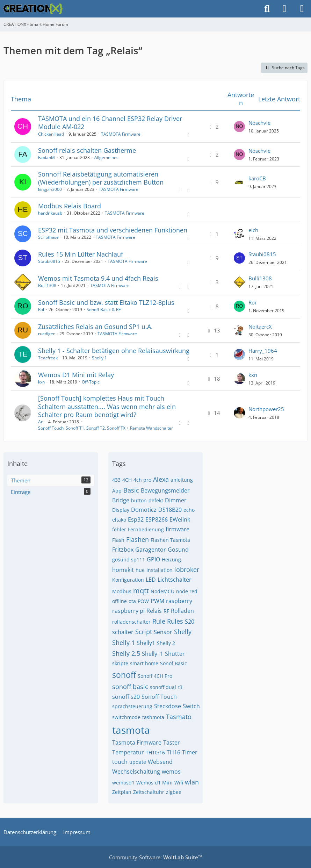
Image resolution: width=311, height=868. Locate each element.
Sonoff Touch (159, 697)
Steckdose (168, 706)
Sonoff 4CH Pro (155, 676)
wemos (171, 772)
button (139, 500)
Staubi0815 (49, 261)
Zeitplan (122, 792)
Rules (175, 621)
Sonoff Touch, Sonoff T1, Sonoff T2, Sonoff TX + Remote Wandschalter (106, 428)
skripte (120, 663)
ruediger (46, 334)
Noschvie (259, 123)
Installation (160, 570)
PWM (157, 601)
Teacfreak (48, 358)
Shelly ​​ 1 (153, 654)
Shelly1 (146, 643)
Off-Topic (91, 382)
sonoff (124, 675)
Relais (154, 611)
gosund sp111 (129, 559)
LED (151, 580)
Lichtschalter (175, 580)
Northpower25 (266, 409)
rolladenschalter (131, 622)
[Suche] (267, 9)
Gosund (178, 550)
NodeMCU (162, 591)
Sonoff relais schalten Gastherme (87, 150)
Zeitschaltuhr (149, 792)
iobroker (187, 569)
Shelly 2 (166, 643)
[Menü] (302, 9)
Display (121, 510)
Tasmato (179, 717)
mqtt (141, 591)
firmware (178, 529)
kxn (41, 382)
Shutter (175, 654)
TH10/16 (155, 752)
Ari (41, 422)
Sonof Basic (173, 663)
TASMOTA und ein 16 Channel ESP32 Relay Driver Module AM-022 (110, 123)
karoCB (257, 178)
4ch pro (142, 480)
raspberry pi (128, 611)
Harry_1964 (263, 351)
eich (253, 230)
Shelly (183, 632)
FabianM (46, 157)
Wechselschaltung (136, 772)
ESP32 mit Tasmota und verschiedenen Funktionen (113, 230)
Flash (118, 540)
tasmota (131, 730)
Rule (159, 621)
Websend (160, 762)
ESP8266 (157, 519)
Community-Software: (156, 857)
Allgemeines (106, 157)
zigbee (174, 792)
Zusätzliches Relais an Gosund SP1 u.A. (95, 327)
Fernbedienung (146, 529)
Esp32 (136, 519)
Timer (190, 752)
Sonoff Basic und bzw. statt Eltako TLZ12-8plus (106, 302)
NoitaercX (260, 327)
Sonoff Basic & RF (104, 310)
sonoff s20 (126, 697)
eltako (119, 520)
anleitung (182, 480)
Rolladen (182, 611)
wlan (192, 782)
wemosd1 (123, 783)
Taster (172, 743)
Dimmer (176, 500)
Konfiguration (128, 580)
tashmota (153, 717)
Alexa (161, 479)
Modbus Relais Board (70, 206)
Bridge (121, 500)
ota (132, 601)
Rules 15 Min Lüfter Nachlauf (81, 254)
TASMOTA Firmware (121, 134)
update (138, 762)
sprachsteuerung (132, 706)
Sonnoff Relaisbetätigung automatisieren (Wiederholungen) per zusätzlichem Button (101, 178)
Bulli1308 (47, 285)
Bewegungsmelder (165, 490)
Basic (131, 490)
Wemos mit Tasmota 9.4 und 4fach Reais (98, 278)
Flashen (138, 539)
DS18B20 (170, 510)
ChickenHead (51, 134)
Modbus (122, 591)
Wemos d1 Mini (154, 783)
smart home (144, 663)
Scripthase (48, 237)
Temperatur (128, 752)
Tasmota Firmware (137, 743)
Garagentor (151, 550)
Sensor (163, 632)
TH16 (173, 752)
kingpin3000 (50, 189)
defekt (156, 500)
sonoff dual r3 (166, 687)
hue (140, 570)
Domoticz (144, 510)
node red (187, 591)
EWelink (180, 519)
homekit (123, 570)
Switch (191, 706)
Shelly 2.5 (126, 653)
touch (120, 762)
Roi (41, 310)
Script (144, 632)
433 (116, 480)
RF (166, 611)
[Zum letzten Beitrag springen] (239, 127)
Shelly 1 (99, 358)
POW (143, 601)
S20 (190, 622)
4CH (127, 480)
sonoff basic (130, 687)
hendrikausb (50, 213)
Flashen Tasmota (170, 540)
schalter (123, 632)
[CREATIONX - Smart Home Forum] (33, 9)
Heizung (171, 559)
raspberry (179, 601)
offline (120, 601)
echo (189, 510)
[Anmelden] (284, 9)
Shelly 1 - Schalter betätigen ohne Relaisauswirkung (114, 351)
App (117, 491)
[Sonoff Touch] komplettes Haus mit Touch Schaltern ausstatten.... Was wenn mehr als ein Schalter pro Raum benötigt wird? (107, 406)
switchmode (126, 717)
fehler (119, 529)
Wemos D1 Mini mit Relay (76, 375)
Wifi (179, 783)
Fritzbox (123, 550)
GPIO (153, 559)
